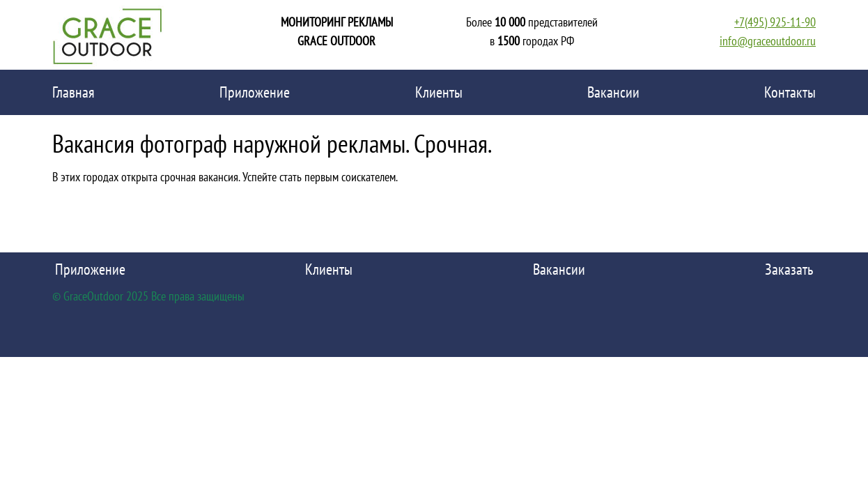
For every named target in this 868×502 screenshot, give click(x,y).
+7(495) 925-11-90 (775, 22)
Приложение (255, 92)
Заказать (789, 269)
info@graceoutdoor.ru (768, 41)
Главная (73, 92)
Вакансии (613, 92)
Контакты (790, 92)
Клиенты (439, 92)
